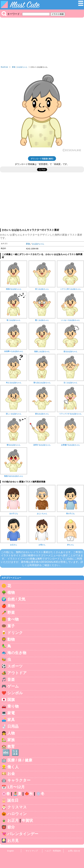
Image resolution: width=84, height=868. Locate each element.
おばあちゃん (22, 67)
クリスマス (17, 807)
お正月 (13, 820)
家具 (11, 720)
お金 (11, 774)
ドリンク (15, 633)
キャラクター (19, 780)
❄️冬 (40, 794)
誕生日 (13, 800)
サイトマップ (32, 851)
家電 (11, 713)
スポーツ (15, 666)
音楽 (11, 679)
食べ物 (13, 619)
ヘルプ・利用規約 (53, 851)
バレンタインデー (23, 834)
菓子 (11, 626)
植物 (11, 592)
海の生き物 (17, 653)
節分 (11, 827)
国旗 (11, 700)
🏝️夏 (17, 794)
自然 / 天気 (16, 599)
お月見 (13, 841)
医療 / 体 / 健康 (20, 760)
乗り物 (13, 706)
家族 (14, 67)
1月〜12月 (16, 787)
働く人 (13, 767)
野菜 (11, 613)
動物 (11, 639)
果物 (11, 606)
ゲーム (13, 686)
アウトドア (17, 673)
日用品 (13, 726)
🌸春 (6, 794)
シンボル (15, 693)
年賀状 (27, 820)
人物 (11, 733)
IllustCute (4, 67)
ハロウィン (17, 814)
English (11, 851)
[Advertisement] (42, 43)
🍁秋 (29, 794)
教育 (11, 746)
